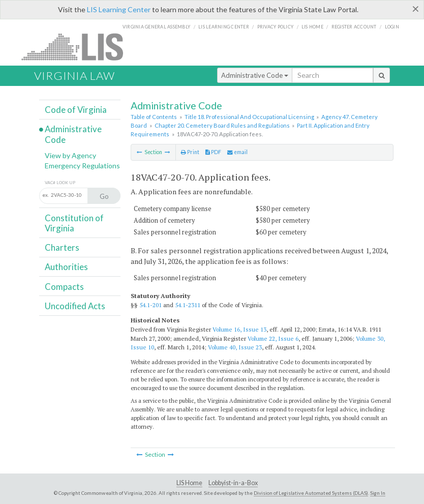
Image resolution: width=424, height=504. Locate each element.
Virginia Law (74, 76)
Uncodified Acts (75, 306)
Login (392, 27)
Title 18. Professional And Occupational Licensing (249, 117)
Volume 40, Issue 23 (235, 347)
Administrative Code (255, 75)
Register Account (354, 27)
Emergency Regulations (82, 166)
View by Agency (70, 155)
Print (190, 152)
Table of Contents (154, 117)
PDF (213, 152)
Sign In (378, 493)
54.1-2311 (188, 305)
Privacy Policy (276, 27)
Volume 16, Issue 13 (239, 329)
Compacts (64, 287)
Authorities (66, 267)
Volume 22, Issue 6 (273, 338)
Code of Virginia (76, 110)
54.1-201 (150, 305)
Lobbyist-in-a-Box (233, 483)
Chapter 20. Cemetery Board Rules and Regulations (222, 125)
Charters (62, 247)
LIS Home (189, 483)
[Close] (416, 9)
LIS (78, 47)
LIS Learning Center (119, 9)
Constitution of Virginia (74, 223)
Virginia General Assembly (156, 27)
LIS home (312, 27)
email (237, 152)
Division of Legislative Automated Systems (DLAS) (311, 493)
